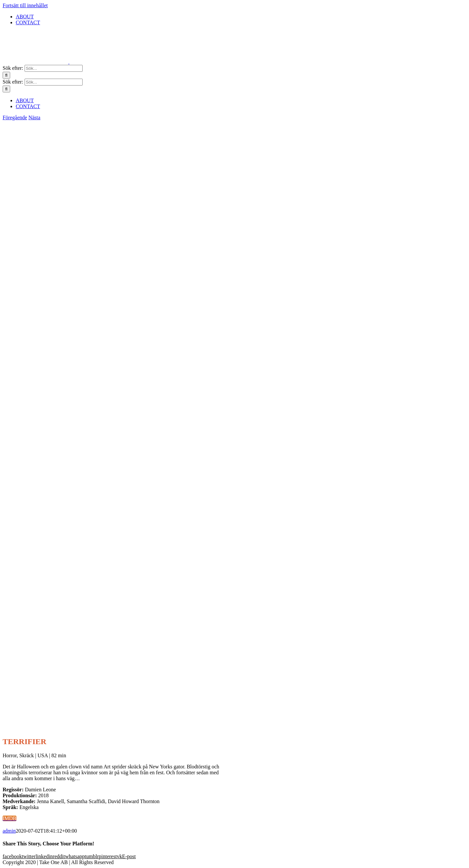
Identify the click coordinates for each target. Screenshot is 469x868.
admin (9, 831)
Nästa (34, 117)
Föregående (15, 117)
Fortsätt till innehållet (25, 5)
